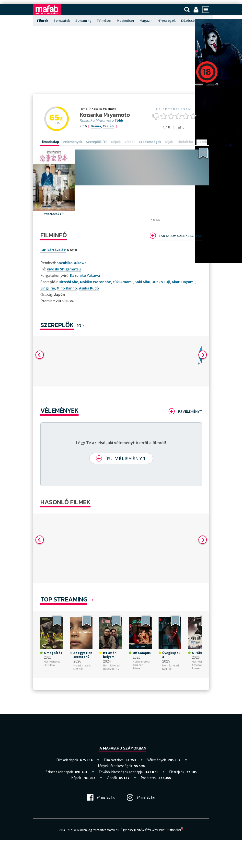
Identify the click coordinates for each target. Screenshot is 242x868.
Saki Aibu (142, 282)
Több (119, 120)
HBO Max (50, 666)
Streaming (84, 21)
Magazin (146, 21)
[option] (99, 361)
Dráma (96, 126)
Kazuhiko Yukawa (85, 275)
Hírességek (167, 21)
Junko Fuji (161, 282)
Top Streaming (64, 601)
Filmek (43, 21)
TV (117, 670)
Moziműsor (126, 21)
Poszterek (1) (54, 214)
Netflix (78, 670)
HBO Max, (109, 670)
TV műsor (104, 21)
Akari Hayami (183, 282)
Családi (109, 126)
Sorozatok (62, 21)
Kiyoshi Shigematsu (64, 269)
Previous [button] (40, 355)
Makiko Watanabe (95, 282)
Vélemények (59, 410)
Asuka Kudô (89, 288)
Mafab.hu (113, 832)
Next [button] (203, 355)
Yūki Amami (123, 282)
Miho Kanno (67, 288)
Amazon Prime (138, 668)
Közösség (189, 21)
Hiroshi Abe (68, 282)
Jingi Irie (48, 288)
